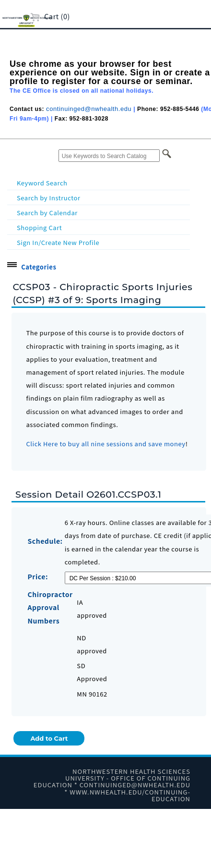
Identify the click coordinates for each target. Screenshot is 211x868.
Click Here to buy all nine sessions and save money (105, 444)
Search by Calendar (47, 213)
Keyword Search (42, 183)
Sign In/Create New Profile (58, 242)
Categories (39, 267)
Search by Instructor (49, 198)
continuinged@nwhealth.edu (89, 109)
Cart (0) (50, 16)
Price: (38, 576)
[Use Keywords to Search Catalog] (109, 156)
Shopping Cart (39, 227)
